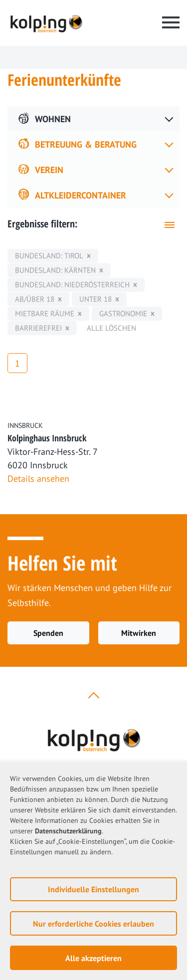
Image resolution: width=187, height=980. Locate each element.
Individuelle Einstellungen (93, 889)
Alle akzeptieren (93, 958)
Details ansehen (38, 479)
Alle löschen (111, 328)
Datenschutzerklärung (68, 831)
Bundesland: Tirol (49, 256)
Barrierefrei (38, 328)
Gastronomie (123, 313)
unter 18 (95, 299)
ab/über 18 (35, 299)
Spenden (48, 633)
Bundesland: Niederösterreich (72, 285)
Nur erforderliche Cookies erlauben (93, 924)
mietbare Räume (45, 313)
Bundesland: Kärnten (55, 270)
